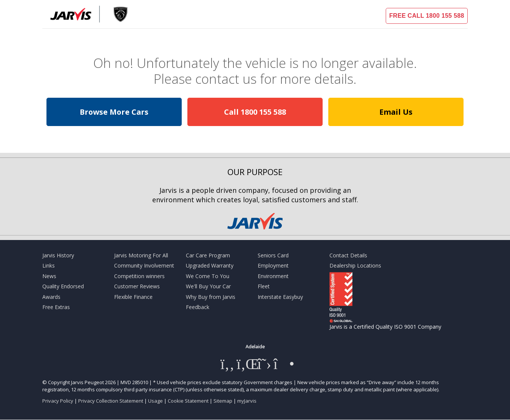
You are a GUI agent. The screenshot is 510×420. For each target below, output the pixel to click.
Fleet (264, 286)
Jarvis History (58, 255)
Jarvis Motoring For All (141, 255)
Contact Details (348, 255)
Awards (51, 297)
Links (49, 265)
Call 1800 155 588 (255, 112)
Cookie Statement (188, 401)
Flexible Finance (133, 297)
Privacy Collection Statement (111, 401)
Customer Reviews (137, 286)
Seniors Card (273, 255)
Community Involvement (144, 265)
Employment (273, 265)
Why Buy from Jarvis (211, 297)
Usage (155, 401)
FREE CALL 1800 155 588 (427, 16)
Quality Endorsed (63, 286)
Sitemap (223, 401)
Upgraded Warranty (210, 265)
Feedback (198, 307)
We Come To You (208, 276)
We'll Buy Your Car (208, 286)
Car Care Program (208, 255)
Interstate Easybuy (280, 297)
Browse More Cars (114, 112)
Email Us (396, 112)
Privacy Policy (58, 401)
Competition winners (139, 276)
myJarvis (247, 401)
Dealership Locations (355, 265)
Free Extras (56, 307)
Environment (273, 276)
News (49, 276)
